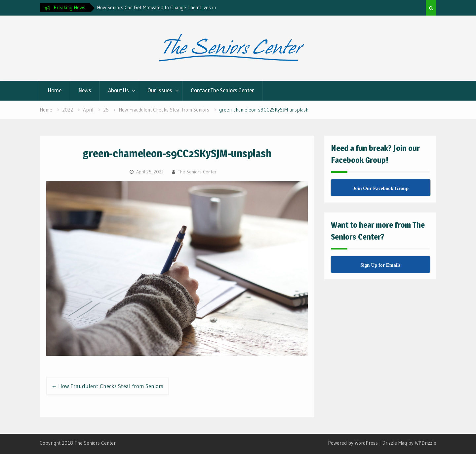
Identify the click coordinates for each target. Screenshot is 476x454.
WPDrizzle (426, 443)
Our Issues (160, 90)
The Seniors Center (197, 172)
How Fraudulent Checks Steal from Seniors (111, 386)
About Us (119, 90)
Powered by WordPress (353, 443)
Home (55, 90)
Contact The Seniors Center (222, 90)
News (85, 90)
